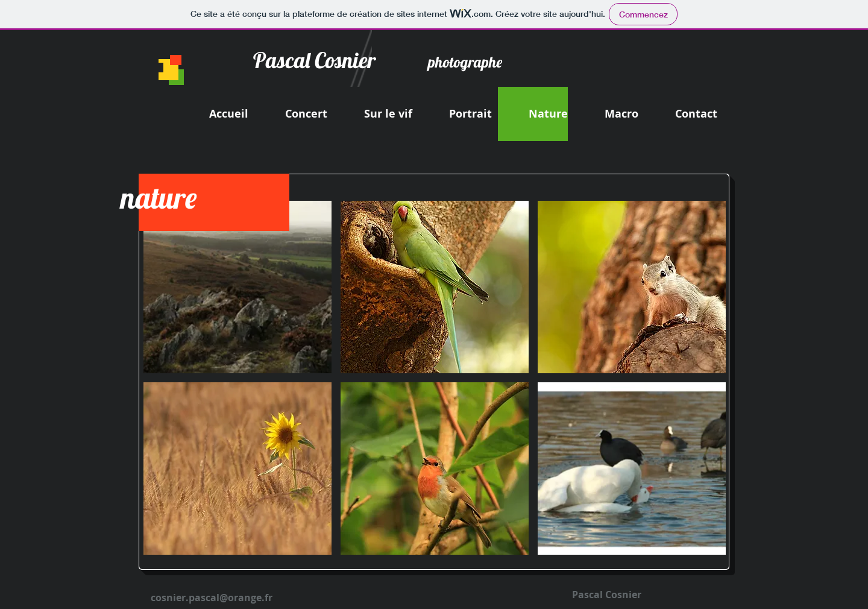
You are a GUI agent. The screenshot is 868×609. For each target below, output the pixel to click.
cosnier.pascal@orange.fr (212, 598)
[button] (237, 287)
